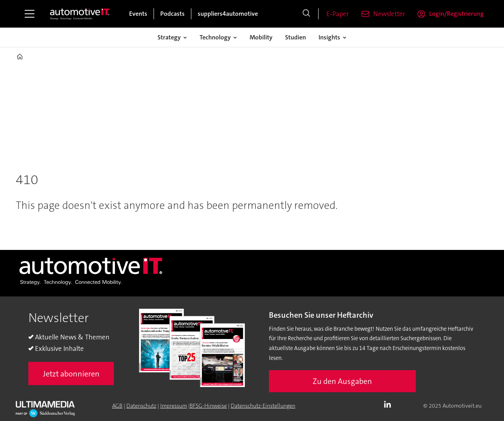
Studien (296, 37)
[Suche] (306, 14)
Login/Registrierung (457, 14)
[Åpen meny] (30, 14)
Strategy (169, 37)
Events (138, 14)
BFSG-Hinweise (208, 406)
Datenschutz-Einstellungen (263, 406)
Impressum (174, 406)
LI (389, 405)
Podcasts (172, 14)
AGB (117, 406)
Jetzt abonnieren (71, 374)
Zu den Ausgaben (342, 381)
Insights (329, 37)
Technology (215, 37)
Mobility (261, 37)
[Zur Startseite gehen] (80, 14)
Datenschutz (141, 406)
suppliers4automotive (228, 14)
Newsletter (389, 14)
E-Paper (338, 14)
